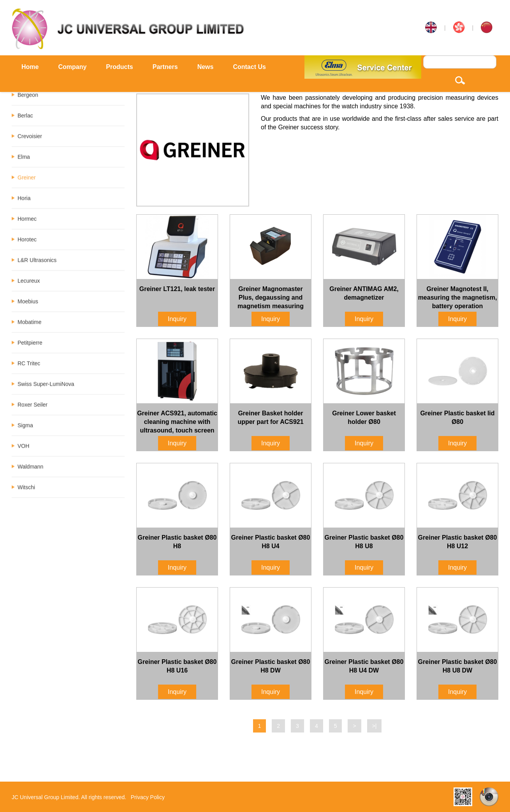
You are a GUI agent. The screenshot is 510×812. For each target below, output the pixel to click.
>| (375, 726)
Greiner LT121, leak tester (177, 289)
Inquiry (177, 319)
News (206, 67)
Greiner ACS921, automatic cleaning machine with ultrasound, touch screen (177, 422)
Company (72, 67)
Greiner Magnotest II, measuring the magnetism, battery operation (458, 297)
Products (119, 67)
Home (30, 67)
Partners (165, 67)
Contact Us (249, 67)
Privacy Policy (148, 797)
